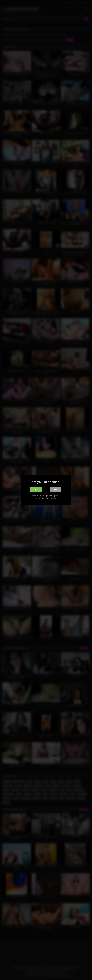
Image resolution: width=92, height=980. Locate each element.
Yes (36, 490)
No (55, 490)
